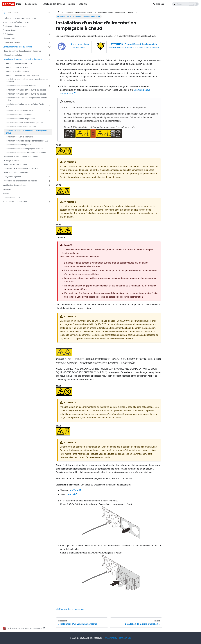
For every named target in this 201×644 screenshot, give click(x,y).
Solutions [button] (83, 4)
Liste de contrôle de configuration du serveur (23, 51)
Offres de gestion (10, 38)
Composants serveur (11, 43)
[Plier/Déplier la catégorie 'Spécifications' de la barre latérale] (49, 34)
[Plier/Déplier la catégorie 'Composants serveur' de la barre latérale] (49, 43)
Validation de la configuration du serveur (21, 168)
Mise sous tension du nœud (16, 165)
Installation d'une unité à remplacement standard (26, 153)
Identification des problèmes (14, 185)
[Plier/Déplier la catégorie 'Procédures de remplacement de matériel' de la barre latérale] (49, 181)
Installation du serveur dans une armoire (21, 157)
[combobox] (7, 13)
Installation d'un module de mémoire (21, 86)
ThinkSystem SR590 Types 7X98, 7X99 (19, 18)
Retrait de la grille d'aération (18, 71)
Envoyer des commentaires (71, 609)
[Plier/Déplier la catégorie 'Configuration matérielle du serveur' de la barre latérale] (49, 47)
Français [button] (159, 4)
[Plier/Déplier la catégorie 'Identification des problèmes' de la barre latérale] (49, 185)
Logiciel (72, 4)
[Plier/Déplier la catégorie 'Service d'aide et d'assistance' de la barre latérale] (49, 202)
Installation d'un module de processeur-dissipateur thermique (27, 80)
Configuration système (12, 176)
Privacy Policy (110, 638)
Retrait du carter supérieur (17, 67)
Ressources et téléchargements (16, 22)
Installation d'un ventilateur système (21, 127)
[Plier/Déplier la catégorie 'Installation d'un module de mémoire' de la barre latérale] (49, 86)
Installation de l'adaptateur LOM (19, 115)
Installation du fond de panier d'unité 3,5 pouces (26, 94)
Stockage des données (54, 4)
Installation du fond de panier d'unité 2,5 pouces (26, 90)
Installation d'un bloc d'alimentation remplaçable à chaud (27, 132)
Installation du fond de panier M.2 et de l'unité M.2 (25, 105)
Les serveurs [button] (31, 4)
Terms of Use (125, 638)
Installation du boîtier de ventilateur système (24, 123)
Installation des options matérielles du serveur (23, 59)
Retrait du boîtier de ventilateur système (23, 75)
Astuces (6, 194)
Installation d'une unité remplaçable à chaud (24, 149)
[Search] (185, 4)
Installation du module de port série (21, 119)
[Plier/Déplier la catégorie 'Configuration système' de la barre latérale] (49, 177)
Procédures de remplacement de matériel (20, 181)
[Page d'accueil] (58, 12)
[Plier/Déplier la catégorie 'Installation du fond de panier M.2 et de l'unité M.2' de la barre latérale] (49, 105)
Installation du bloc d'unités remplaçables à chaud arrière (27, 99)
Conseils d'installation (13, 55)
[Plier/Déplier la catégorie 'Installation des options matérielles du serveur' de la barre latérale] (49, 59)
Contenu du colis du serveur (14, 26)
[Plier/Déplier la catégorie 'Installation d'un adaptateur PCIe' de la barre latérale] (49, 111)
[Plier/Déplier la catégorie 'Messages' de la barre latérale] (49, 189)
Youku (72, 495)
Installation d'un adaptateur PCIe (20, 111)
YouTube (75, 490)
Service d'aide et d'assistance (15, 202)
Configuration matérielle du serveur (17, 47)
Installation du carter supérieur (19, 145)
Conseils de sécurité (11, 198)
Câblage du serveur (12, 161)
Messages (7, 189)
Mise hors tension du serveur (16, 172)
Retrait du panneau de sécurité (19, 63)
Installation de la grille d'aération (19, 137)
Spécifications (8, 34)
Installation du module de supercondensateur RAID (27, 141)
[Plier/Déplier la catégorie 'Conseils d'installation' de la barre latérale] (49, 55)
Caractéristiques (9, 30)
